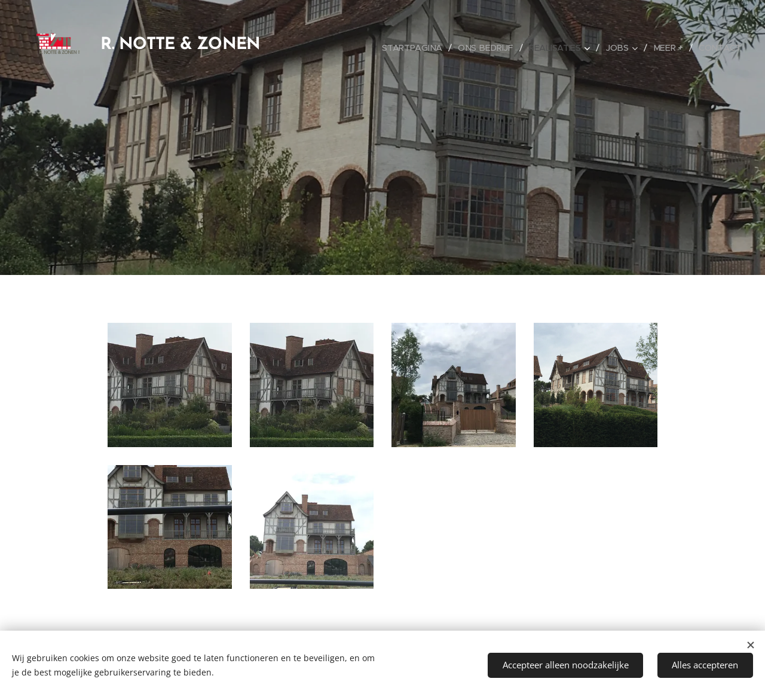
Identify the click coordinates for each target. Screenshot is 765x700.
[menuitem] (418, 48)
